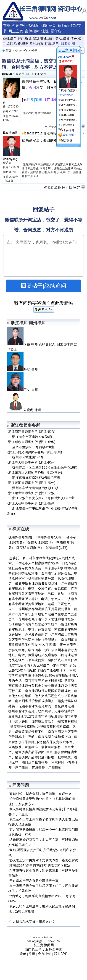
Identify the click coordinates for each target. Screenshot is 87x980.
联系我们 (61, 954)
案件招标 (32, 31)
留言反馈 (67, 140)
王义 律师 (24, 390)
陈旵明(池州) (69, 120)
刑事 (56, 43)
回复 (50, 127)
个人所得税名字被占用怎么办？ (32, 922)
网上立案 (16, 31)
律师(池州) (29, 548)
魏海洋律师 (10, 133)
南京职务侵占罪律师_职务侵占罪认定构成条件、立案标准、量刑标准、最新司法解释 (43, 742)
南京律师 (58, 762)
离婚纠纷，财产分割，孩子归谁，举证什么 (41, 794)
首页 (7, 25)
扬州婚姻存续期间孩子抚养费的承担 (45, 609)
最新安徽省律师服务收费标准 (36, 584)
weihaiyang (10, 159)
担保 (25, 43)
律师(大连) (50, 537)
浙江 (37, 74)
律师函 (63, 25)
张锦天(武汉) (69, 110)
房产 (21, 38)
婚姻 (6, 38)
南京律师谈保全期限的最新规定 (48, 691)
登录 (23, 954)
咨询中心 (19, 25)
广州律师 (55, 768)
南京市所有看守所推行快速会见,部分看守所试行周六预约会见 (43, 675)
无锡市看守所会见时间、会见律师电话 (46, 706)
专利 (33, 43)
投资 (18, 43)
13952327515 (34, 134)
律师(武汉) (40, 542)
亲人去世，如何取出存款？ (35, 721)
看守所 (56, 31)
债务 (74, 38)
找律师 (34, 25)
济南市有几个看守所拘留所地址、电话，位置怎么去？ (43, 604)
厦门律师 (22, 768)
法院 (45, 31)
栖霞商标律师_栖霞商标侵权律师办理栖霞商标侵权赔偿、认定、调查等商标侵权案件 (43, 727)
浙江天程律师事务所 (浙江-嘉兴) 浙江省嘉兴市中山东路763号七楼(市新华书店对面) (43, 508)
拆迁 (28, 38)
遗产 (13, 38)
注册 (32, 954)
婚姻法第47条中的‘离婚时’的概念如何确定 (40, 865)
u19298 (7, 74)
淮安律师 (69, 130)
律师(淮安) (21, 537)
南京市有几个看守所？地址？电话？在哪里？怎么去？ (43, 614)
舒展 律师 (24, 369)
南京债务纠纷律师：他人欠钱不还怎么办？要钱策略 (43, 696)
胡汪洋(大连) (69, 100)
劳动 (59, 38)
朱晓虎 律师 (26, 410)
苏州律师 (38, 768)
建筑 (36, 38)
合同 (10, 43)
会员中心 (45, 954)
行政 (48, 43)
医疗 (51, 38)
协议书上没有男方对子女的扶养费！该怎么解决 (44, 860)
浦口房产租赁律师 (35, 762)
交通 (44, 38)
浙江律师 (50, 100)
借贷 (66, 38)
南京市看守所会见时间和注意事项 (49, 681)
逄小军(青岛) (69, 105)
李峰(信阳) (67, 115)
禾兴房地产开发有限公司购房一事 (34, 881)
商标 (40, 43)
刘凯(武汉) (67, 125)
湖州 (43, 74)
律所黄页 (49, 25)
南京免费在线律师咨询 (55, 737)
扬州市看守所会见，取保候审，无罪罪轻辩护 (41, 711)
